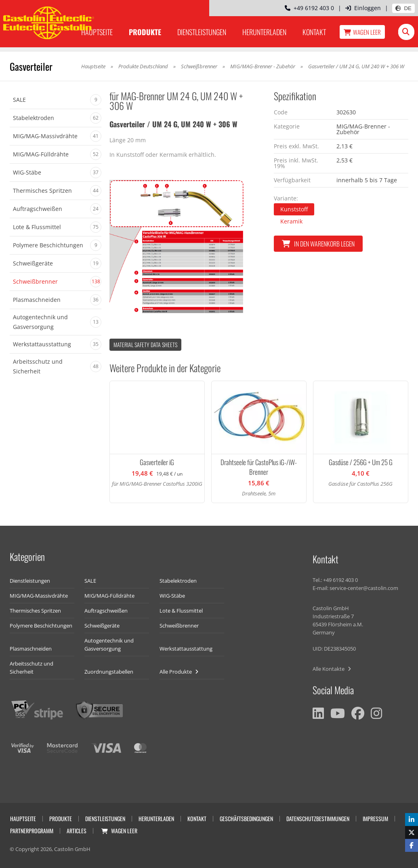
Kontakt (314, 32)
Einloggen (363, 8)
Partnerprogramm (32, 831)
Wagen (362, 32)
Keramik (291, 221)
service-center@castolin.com (364, 588)
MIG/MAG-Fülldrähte (109, 596)
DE (403, 8)
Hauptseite (97, 32)
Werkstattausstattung (186, 649)
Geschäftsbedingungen (246, 818)
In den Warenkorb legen (318, 244)
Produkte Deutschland (143, 66)
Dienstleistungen (202, 32)
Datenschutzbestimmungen (318, 818)
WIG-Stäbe (172, 596)
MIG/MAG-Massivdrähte (39, 596)
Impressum (375, 818)
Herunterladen (264, 32)
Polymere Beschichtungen (41, 626)
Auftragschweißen (106, 611)
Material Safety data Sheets (145, 344)
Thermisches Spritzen (35, 611)
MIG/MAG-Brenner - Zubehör (263, 66)
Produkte (145, 32)
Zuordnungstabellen (109, 672)
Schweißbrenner (199, 66)
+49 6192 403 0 (309, 8)
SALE (90, 581)
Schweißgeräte (102, 626)
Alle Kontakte (332, 669)
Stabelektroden (178, 581)
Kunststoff (294, 209)
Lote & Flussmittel (181, 611)
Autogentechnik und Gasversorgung (109, 645)
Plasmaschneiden (31, 649)
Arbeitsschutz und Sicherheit (32, 668)
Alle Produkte (179, 672)
